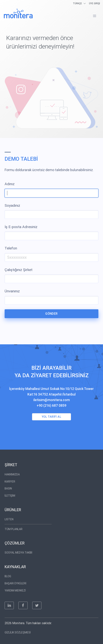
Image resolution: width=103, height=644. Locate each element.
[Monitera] (18, 13)
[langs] (80, 3)
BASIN (8, 488)
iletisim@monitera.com (52, 400)
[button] (95, 16)
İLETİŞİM (10, 496)
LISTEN (9, 519)
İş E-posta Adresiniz (21, 227)
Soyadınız (12, 205)
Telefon (11, 248)
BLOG (8, 576)
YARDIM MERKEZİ (15, 590)
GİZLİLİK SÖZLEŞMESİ (18, 632)
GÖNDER (51, 314)
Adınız (10, 184)
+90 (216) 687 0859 (51, 406)
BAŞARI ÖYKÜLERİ (15, 583)
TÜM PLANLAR (14, 529)
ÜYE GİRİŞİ (94, 3)
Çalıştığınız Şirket (19, 270)
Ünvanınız (12, 291)
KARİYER (10, 482)
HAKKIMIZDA (12, 474)
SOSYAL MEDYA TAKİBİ (18, 553)
